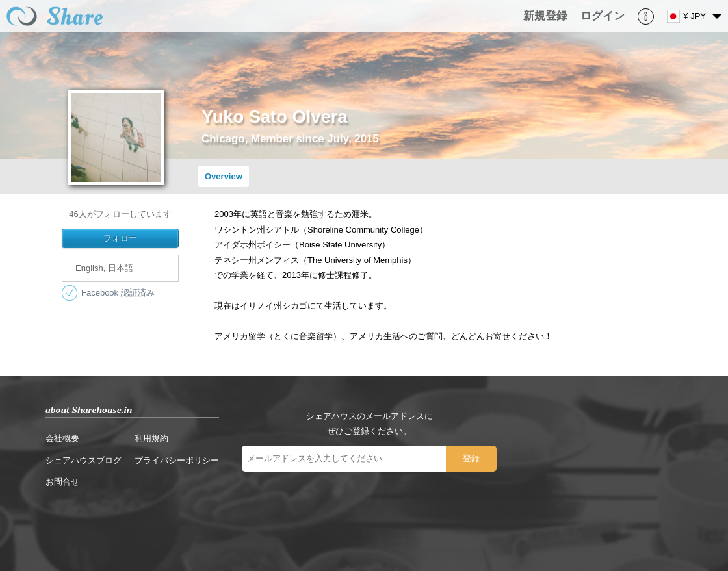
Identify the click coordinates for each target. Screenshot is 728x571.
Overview (224, 176)
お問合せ (62, 482)
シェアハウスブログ (84, 460)
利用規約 (151, 438)
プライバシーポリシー (177, 460)
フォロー (120, 238)
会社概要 (62, 438)
